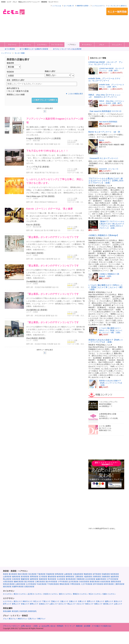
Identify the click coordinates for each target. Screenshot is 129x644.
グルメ (102, 45)
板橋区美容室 (101, 579)
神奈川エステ (28, 601)
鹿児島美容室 (71, 579)
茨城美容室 (50, 574)
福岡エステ (109, 601)
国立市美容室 (29, 582)
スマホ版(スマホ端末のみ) (101, 626)
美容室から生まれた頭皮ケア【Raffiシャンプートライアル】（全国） (106, 341)
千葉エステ (46, 601)
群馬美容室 (59, 574)
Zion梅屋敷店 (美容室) (36, 281)
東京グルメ (13, 619)
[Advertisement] (60, 24)
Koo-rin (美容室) (33, 225)
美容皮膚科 (7, 611)
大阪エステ (64, 601)
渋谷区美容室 (84, 582)
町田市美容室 (109, 584)
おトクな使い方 (69, 6)
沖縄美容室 (81, 579)
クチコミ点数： (73, 141)
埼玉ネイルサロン (95, 594)
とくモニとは (57, 6)
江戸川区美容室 (112, 579)
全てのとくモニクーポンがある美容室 (67, 49)
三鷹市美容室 (119, 584)
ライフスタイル (57, 45)
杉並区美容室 (105, 582)
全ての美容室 (10, 49)
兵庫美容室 (97, 577)
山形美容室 (7, 577)
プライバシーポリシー (11, 626)
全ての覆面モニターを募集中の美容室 (34, 49)
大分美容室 (61, 579)
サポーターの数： (74, 144)
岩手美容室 (97, 574)
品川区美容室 (73, 582)
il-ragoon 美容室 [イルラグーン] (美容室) (44, 138)
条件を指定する (13, 88)
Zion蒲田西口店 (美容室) (37, 310)
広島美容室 (16, 579)
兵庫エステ (82, 601)
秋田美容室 (115, 574)
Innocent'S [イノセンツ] (109, 169)
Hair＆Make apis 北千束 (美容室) (40, 196)
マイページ (12, 45)
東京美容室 (13, 574)
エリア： (30, 141)
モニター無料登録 (117, 12)
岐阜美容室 (61, 577)
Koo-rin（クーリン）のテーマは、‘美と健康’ (50, 209)
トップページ (6, 53)
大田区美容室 (8, 582)
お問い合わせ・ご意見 (29, 626)
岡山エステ (72, 604)
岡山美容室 (7, 579)
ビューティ (27, 45)
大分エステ (81, 604)
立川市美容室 (31, 584)
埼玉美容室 (32, 574)
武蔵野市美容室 (18, 587)
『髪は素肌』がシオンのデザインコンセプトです (53, 237)
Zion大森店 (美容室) (35, 253)
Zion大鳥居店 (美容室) (36, 338)
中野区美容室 (75, 584)
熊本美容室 (52, 579)
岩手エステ (7, 604)
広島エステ (100, 601)
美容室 (5, 574)
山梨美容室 (68, 574)
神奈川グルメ (23, 619)
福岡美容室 (34, 579)
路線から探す (50, 71)
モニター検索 (20, 53)
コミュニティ (117, 45)
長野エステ (91, 601)
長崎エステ (98, 604)
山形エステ (118, 604)
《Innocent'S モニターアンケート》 (104, 158)
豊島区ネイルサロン (80, 594)
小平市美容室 (63, 582)
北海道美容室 (78, 574)
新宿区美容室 (95, 582)
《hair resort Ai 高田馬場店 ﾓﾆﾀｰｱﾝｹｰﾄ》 (105, 111)
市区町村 (10, 72)
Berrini (102, 140)
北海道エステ (44, 604)
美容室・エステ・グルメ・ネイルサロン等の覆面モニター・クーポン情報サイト (14, 12)
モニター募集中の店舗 (18, 91)
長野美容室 (34, 577)
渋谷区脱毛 (23, 611)
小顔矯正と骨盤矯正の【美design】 (104, 235)
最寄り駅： (30, 144)
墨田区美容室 (116, 582)
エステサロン (42, 45)
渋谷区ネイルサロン (51, 594)
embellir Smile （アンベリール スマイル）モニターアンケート (104, 80)
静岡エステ (34, 604)
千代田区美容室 (53, 584)
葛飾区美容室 (19, 582)
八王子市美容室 (87, 584)
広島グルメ (32, 619)
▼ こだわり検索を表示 (74, 94)
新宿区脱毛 (32, 611)
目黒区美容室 (29, 587)
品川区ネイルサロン (35, 594)
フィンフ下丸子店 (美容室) (38, 167)
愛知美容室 (52, 577)
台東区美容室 (20, 584)
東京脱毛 (15, 611)
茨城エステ (55, 601)
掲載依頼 (79, 626)
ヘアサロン (72, 45)
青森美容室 (88, 574)
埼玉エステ (37, 601)
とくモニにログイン (99, 6)
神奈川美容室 (23, 574)
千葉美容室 (41, 574)
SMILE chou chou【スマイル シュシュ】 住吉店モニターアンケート (105, 96)
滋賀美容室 (115, 577)
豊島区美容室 (64, 584)
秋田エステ (89, 604)
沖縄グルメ (41, 619)
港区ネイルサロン (66, 594)
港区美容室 (7, 587)
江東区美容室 (40, 582)
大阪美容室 (88, 577)
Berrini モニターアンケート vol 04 (104, 132)
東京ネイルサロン (20, 594)
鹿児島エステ (108, 604)
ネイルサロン (87, 45)
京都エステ (73, 601)
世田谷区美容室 (9, 584)
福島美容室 (16, 577)
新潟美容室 (25, 577)
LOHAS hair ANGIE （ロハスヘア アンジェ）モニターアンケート (106, 63)
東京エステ (18, 601)
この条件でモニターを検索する (45, 100)
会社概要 (87, 626)
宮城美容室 (106, 574)
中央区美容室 (42, 584)
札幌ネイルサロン (109, 594)
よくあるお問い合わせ (47, 626)
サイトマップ (70, 626)
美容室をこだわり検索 (16, 95)
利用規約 (60, 626)
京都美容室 (106, 577)
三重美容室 (79, 577)
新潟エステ (118, 601)
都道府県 (10, 63)
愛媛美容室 (25, 579)
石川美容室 (43, 577)
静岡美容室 (70, 577)
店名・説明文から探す (16, 80)
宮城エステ (25, 604)
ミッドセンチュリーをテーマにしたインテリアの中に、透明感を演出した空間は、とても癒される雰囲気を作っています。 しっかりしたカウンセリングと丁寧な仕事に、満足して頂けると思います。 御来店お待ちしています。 (55, 190)
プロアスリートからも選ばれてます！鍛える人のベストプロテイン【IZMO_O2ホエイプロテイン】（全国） (106, 181)
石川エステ (63, 604)
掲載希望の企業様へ (83, 6)
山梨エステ (54, 604)
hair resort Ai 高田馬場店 (108, 122)
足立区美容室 (90, 579)
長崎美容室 (43, 579)
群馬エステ (16, 604)
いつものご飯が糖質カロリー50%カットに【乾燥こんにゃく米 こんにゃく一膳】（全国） (106, 287)
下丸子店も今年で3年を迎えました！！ (47, 151)
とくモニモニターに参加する (117, 6)
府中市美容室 (98, 584)
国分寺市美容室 (51, 582)
